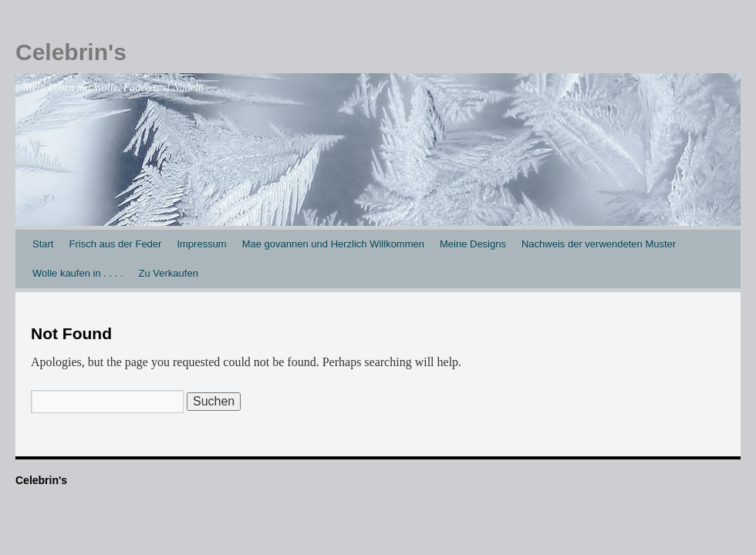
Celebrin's (71, 52)
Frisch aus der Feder (115, 244)
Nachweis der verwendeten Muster (599, 244)
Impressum (201, 244)
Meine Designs (473, 244)
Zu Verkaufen (169, 273)
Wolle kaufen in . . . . (78, 273)
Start (43, 244)
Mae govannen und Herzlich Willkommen (333, 244)
